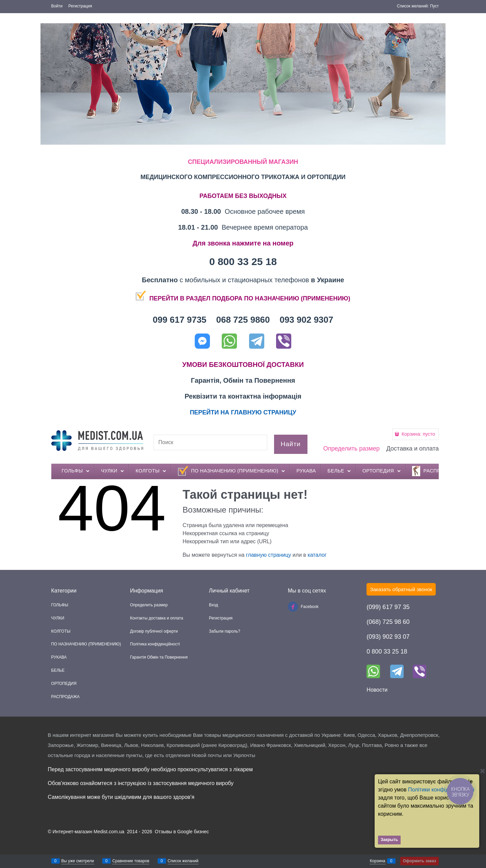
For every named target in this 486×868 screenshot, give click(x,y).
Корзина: (418, 434)
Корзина (378, 861)
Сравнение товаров (131, 861)
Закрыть (389, 840)
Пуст (434, 6)
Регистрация (80, 6)
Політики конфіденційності (441, 790)
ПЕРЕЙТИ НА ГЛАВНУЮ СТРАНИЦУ (243, 412)
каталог (317, 555)
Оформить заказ (420, 861)
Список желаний (183, 861)
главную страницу (269, 555)
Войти (57, 6)
